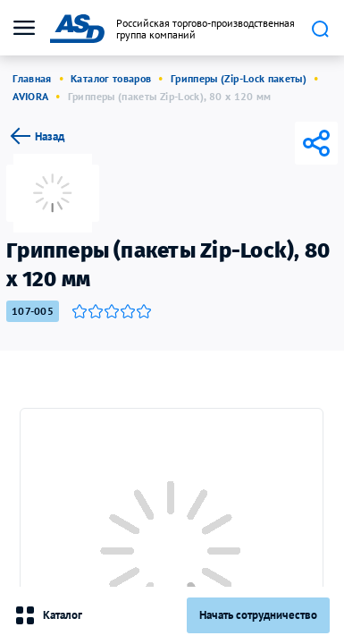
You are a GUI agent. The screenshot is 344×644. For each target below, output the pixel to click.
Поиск (320, 29)
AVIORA (30, 96)
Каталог (48, 615)
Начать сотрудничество (258, 615)
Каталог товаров (111, 78)
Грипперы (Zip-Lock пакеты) (239, 78)
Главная (32, 78)
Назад (35, 136)
